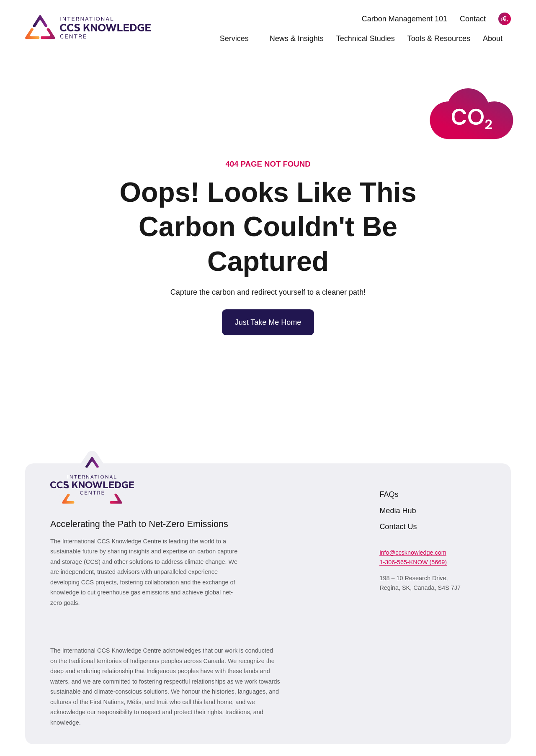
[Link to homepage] (88, 27)
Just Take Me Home (268, 322)
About (497, 39)
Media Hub (398, 511)
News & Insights (297, 39)
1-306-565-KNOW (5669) (413, 562)
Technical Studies (366, 39)
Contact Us (398, 527)
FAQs (389, 494)
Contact (473, 19)
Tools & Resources (439, 39)
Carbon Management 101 (405, 19)
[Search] (505, 19)
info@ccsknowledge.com (413, 553)
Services (238, 39)
